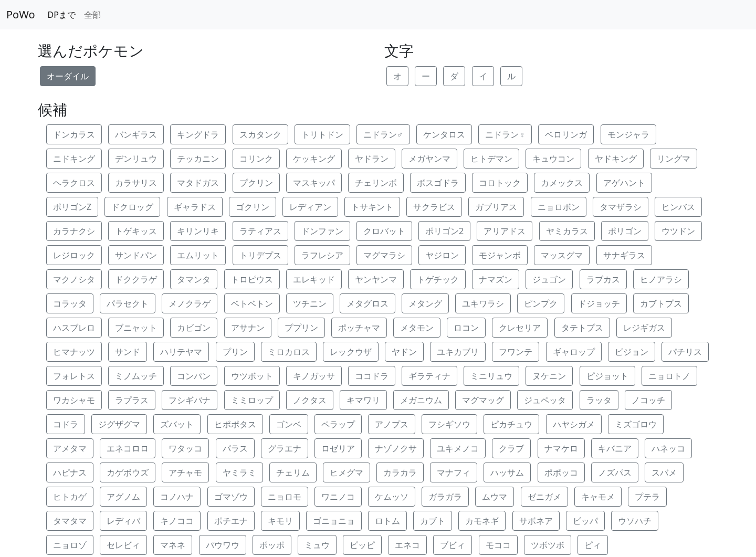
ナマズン (496, 279)
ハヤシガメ (574, 424)
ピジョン (632, 352)
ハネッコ (668, 448)
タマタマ (70, 521)
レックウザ (351, 352)
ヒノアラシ (661, 279)
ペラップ (338, 424)
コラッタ (70, 303)
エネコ (407, 545)
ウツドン (678, 231)
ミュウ (317, 545)
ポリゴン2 (444, 231)
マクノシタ (74, 279)
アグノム (123, 497)
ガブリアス (496, 207)
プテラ (647, 497)
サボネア (536, 521)
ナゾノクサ (396, 448)
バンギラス (136, 134)
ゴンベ (289, 424)
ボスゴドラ (438, 183)
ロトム (387, 521)
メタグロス (367, 303)
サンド (128, 352)
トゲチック (438, 279)
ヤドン (404, 352)
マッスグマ (562, 255)
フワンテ (516, 352)
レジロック (74, 255)
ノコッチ (648, 400)
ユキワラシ (483, 303)
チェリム (293, 472)
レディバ (123, 521)
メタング (425, 303)
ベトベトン (252, 303)
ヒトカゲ (70, 497)
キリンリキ (198, 231)
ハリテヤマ (181, 352)
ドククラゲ (136, 279)
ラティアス (260, 231)
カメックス (562, 183)
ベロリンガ (566, 134)
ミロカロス (289, 352)
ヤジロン (442, 255)
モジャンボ (500, 255)
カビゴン (194, 328)
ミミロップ (252, 400)
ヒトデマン (491, 159)
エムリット (198, 255)
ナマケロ (561, 448)
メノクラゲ (190, 303)
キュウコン (553, 159)
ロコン (466, 328)
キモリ (280, 521)
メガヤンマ (429, 159)
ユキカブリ (458, 352)
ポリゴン (625, 231)
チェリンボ (376, 183)
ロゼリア (338, 448)
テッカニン (198, 159)
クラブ (511, 448)
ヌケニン (549, 376)
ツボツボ (548, 545)
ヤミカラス (567, 231)
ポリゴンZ (72, 207)
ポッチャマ (359, 328)
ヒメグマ (346, 472)
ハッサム (507, 472)
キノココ (177, 521)
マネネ (173, 545)
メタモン (417, 328)
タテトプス (582, 328)
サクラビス (434, 207)
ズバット (177, 424)
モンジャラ (628, 134)
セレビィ (123, 545)
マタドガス (198, 183)
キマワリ (363, 400)
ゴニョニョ (334, 521)
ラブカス (603, 279)
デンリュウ (136, 159)
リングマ (674, 159)
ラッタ (599, 400)
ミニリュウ (491, 376)
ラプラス (132, 400)
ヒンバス (678, 207)
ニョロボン (559, 207)
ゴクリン (253, 207)
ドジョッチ (599, 303)
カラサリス (136, 183)
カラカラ (400, 472)
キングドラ (198, 134)
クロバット (384, 231)
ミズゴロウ (636, 424)
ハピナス (70, 472)
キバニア (615, 448)
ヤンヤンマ (376, 279)
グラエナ (285, 448)
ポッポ (272, 545)
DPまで (62, 15)
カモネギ (482, 521)
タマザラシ (621, 207)
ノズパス (615, 472)
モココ (498, 545)
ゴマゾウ (231, 497)
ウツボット (252, 376)
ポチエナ (231, 521)
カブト (433, 521)
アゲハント (624, 183)
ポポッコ (561, 472)
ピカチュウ (511, 424)
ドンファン (322, 231)
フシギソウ (449, 424)
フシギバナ (190, 400)
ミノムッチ (136, 376)
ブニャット (136, 328)
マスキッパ (314, 183)
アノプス (392, 424)
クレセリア (520, 328)
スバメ (664, 472)
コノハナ (177, 497)
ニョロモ (285, 497)
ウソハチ (635, 521)
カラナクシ (74, 231)
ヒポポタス (235, 424)
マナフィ (454, 472)
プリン (235, 352)
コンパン (194, 376)
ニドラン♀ (505, 134)
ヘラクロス (74, 183)
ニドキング (74, 159)
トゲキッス (136, 231)
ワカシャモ (74, 400)
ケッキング (314, 159)
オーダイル (68, 76)
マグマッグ (483, 400)
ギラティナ (429, 376)
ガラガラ (445, 497)
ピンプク (541, 303)
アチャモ (185, 472)
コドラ (66, 424)
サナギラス (624, 255)
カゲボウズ (128, 472)
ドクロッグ (132, 207)
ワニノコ (338, 497)
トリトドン (322, 134)
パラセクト (128, 303)
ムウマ (495, 497)
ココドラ (372, 376)
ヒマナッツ (74, 352)
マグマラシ (384, 255)
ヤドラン (372, 159)
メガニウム (421, 400)
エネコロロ (128, 448)
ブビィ (453, 545)
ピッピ (362, 545)
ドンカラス (74, 134)
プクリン (256, 183)
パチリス (685, 352)
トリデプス (260, 255)
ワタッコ (185, 448)
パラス (235, 448)
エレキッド (314, 279)
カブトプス (661, 303)
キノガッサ (314, 376)
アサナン (248, 328)
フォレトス (74, 376)
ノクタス (310, 400)
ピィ (593, 545)
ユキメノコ (458, 448)
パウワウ (223, 545)
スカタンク (260, 134)
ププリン (301, 328)
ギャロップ (574, 352)
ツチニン (310, 303)
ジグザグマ (119, 424)
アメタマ (70, 448)
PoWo (21, 14)
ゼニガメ (544, 497)
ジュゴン (549, 279)
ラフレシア (322, 255)
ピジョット (607, 376)
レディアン (310, 207)
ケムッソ (392, 497)
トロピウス (252, 279)
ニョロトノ (669, 376)
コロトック (500, 183)
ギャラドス (195, 207)
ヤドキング (616, 159)
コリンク (256, 159)
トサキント (372, 207)
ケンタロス (444, 134)
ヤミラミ (239, 472)
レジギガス (644, 328)
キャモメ (598, 497)
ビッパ (585, 521)
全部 (92, 15)
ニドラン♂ (383, 134)
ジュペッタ (545, 400)
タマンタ (194, 279)
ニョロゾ (70, 545)
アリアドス (505, 231)
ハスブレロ (74, 328)
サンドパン (136, 255)
